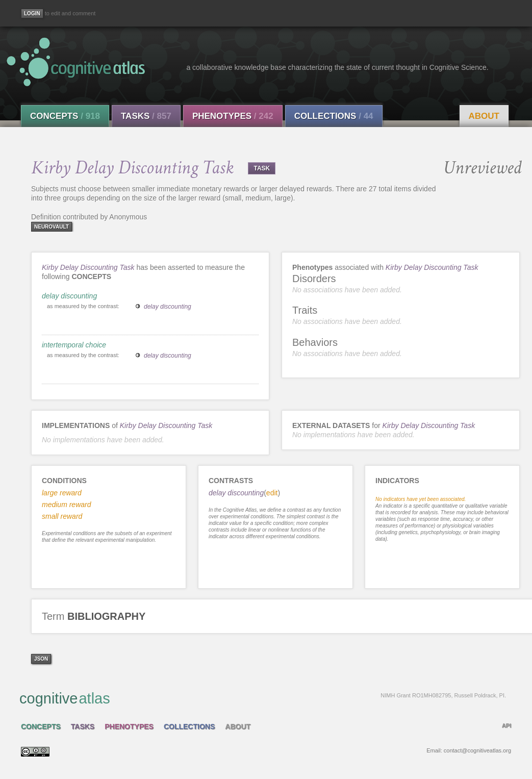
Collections (334, 116)
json (41, 659)
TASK (262, 168)
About (484, 116)
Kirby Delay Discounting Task (88, 267)
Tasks (146, 116)
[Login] (32, 14)
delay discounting (69, 296)
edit (272, 493)
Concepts (65, 116)
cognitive (263, 698)
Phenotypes (233, 116)
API (506, 725)
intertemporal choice (74, 345)
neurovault (52, 227)
